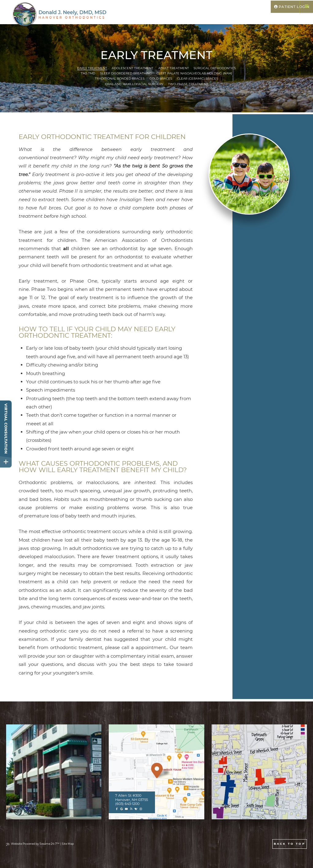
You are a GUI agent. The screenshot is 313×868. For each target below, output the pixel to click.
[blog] (131, 809)
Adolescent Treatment (133, 68)
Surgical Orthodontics (215, 68)
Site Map (68, 844)
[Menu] (306, 7)
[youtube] (126, 809)
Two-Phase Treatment (188, 84)
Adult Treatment (174, 68)
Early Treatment (92, 68)
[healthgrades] (136, 809)
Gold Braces (161, 79)
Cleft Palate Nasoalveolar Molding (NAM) (194, 73)
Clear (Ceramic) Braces (198, 79)
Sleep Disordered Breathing (126, 73)
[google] (122, 809)
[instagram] (141, 809)
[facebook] (117, 809)
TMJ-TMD (88, 73)
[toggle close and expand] (6, 462)
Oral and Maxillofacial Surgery (134, 84)
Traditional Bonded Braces (120, 79)
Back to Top (290, 844)
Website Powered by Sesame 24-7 (33, 844)
